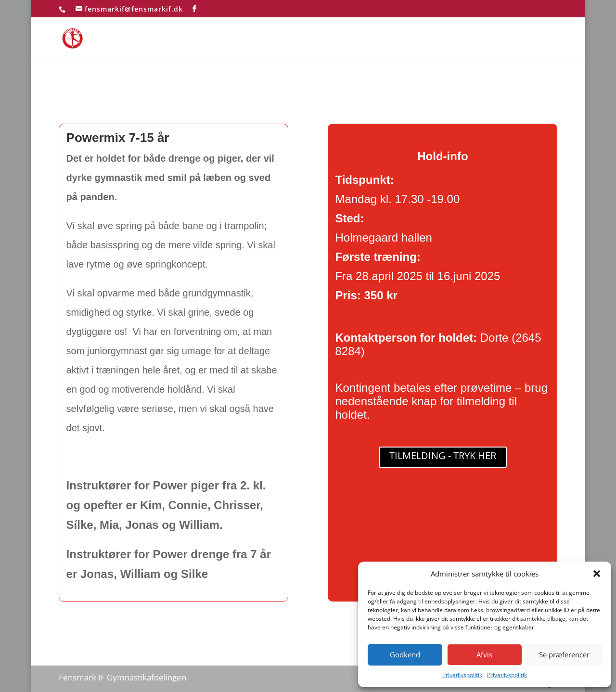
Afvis (484, 654)
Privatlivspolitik (462, 675)
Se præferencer (564, 654)
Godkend (405, 654)
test (551, 39)
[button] (597, 574)
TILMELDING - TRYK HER (443, 455)
